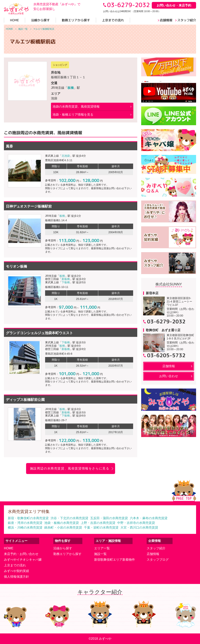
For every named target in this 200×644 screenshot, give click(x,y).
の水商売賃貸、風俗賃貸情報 (76, 107)
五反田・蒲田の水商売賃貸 (109, 518)
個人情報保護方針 (16, 577)
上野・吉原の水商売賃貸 (98, 523)
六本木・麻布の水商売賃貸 (149, 518)
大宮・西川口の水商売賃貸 (139, 528)
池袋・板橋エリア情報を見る (73, 115)
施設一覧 (100, 554)
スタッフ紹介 (156, 548)
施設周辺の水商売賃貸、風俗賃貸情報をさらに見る (70, 468)
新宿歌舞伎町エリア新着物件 (115, 560)
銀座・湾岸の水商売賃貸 (25, 523)
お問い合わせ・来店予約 (174, 5)
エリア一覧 (102, 548)
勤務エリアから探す (67, 554)
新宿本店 (152, 293)
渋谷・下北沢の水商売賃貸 (69, 518)
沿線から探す (63, 548)
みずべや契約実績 (16, 571)
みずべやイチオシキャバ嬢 (23, 560)
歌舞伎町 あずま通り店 (163, 330)
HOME (9, 548)
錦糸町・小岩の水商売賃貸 (63, 528)
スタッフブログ (158, 560)
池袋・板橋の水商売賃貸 (62, 523)
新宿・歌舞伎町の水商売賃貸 (28, 518)
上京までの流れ (15, 565)
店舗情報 (153, 554)
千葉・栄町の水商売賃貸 (101, 528)
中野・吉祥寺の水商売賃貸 (136, 523)
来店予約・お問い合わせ (21, 554)
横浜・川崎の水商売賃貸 (25, 528)
